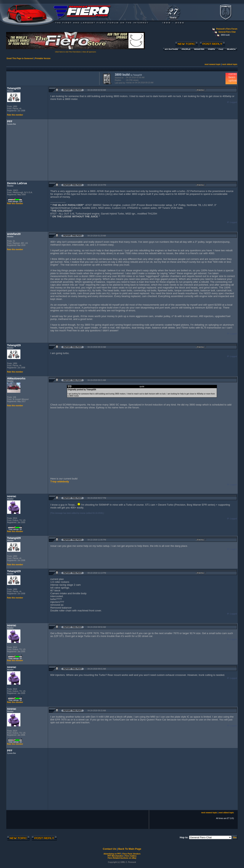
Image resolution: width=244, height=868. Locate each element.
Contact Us (109, 849)
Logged (234, 102)
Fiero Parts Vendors (131, 854)
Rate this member (15, 115)
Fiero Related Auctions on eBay (122, 858)
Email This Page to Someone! (20, 58)
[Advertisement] (52, 78)
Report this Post (73, 90)
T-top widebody (60, 481)
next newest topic (213, 64)
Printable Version (43, 58)
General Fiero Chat (227, 32)
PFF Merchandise (115, 856)
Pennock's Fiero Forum (227, 29)
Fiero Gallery (131, 856)
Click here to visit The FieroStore (68, 52)
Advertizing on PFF (112, 854)
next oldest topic (230, 64)
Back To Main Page (130, 849)
